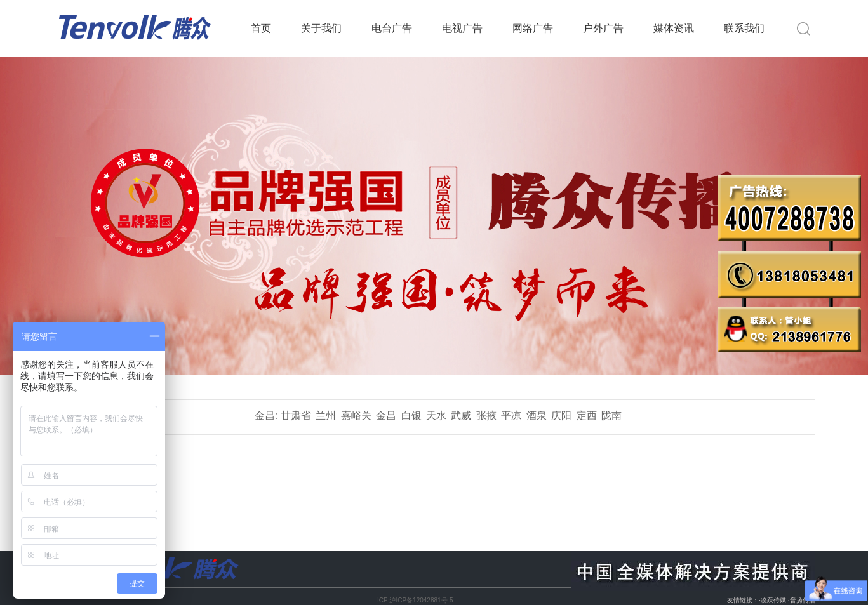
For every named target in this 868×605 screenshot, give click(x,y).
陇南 (611, 416)
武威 (461, 416)
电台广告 (392, 28)
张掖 (486, 416)
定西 (587, 416)
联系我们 (744, 28)
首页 (261, 28)
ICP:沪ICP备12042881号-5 (415, 600)
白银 (411, 416)
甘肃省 (296, 416)
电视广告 (462, 28)
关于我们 (321, 28)
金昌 (386, 416)
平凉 (511, 416)
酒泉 (537, 416)
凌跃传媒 (773, 600)
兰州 (326, 416)
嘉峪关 (356, 416)
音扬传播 (803, 600)
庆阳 (561, 416)
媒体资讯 (674, 28)
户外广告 (603, 28)
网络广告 (533, 28)
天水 (436, 416)
